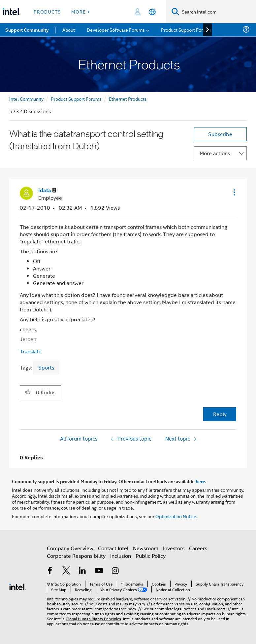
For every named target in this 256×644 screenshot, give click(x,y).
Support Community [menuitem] (27, 30)
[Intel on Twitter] (66, 571)
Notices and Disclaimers (205, 608)
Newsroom (146, 548)
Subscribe (220, 134)
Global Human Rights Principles (93, 618)
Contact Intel (113, 548)
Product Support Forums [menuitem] (186, 30)
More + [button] (81, 11)
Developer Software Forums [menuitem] (116, 30)
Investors (174, 548)
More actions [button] (215, 153)
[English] (152, 12)
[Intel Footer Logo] (17, 586)
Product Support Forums (76, 99)
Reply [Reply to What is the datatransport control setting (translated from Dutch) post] (220, 414)
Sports (46, 367)
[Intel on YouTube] (99, 571)
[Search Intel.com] (218, 12)
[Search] (175, 11)
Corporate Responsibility (76, 556)
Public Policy (151, 556)
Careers (198, 548)
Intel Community (26, 99)
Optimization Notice (176, 516)
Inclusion (121, 556)
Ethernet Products (128, 99)
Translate (31, 351)
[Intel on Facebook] (50, 571)
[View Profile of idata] (47, 190)
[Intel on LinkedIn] (82, 571)
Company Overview (70, 548)
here (200, 481)
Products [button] (47, 11)
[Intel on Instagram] (115, 571)
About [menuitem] (69, 30)
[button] (234, 192)
